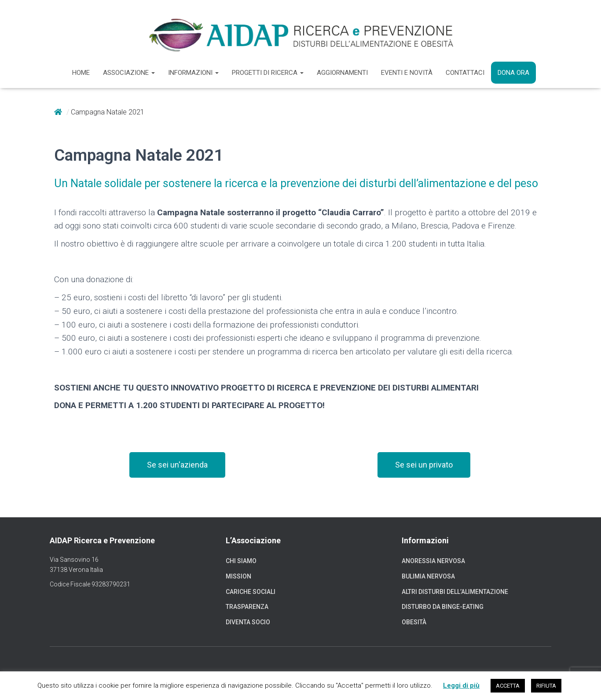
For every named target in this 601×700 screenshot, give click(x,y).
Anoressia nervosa (433, 561)
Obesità (414, 622)
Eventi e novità (407, 73)
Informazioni (193, 73)
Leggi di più (461, 685)
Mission (238, 576)
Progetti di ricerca (268, 73)
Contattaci (465, 73)
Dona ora (513, 73)
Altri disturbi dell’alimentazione (455, 592)
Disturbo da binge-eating (443, 607)
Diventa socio (248, 622)
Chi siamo (241, 561)
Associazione (129, 73)
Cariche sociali (251, 592)
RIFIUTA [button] (546, 686)
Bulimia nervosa (428, 576)
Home (81, 73)
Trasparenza (247, 607)
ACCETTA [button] (508, 686)
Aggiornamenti (342, 73)
